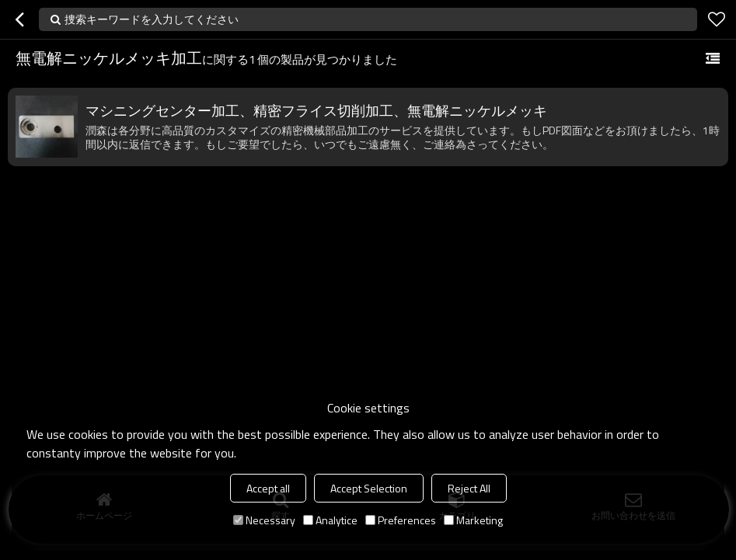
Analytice (330, 520)
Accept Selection (369, 488)
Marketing (473, 520)
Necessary (264, 520)
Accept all (268, 488)
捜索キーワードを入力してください (152, 19)
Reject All (469, 488)
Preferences (401, 520)
